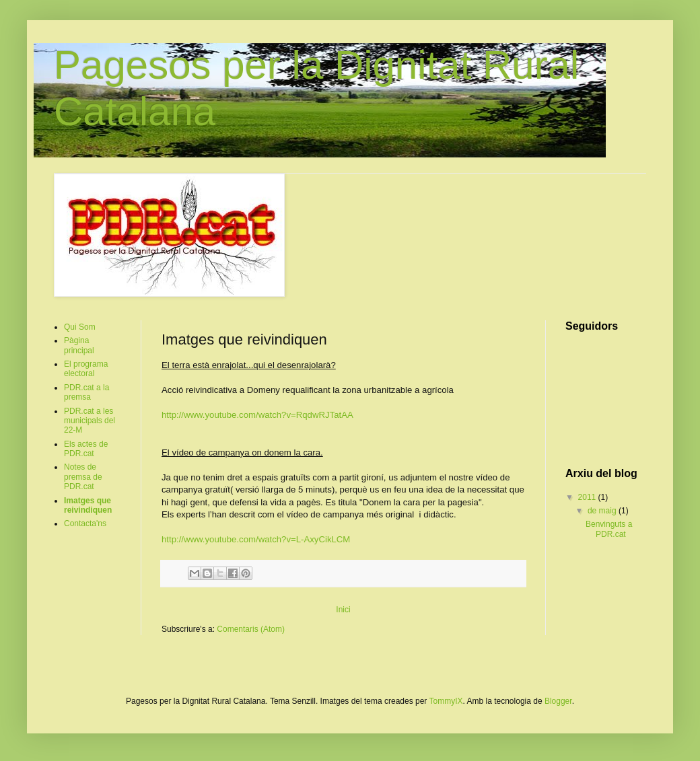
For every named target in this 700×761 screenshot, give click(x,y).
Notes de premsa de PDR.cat (83, 477)
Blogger (558, 701)
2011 (588, 497)
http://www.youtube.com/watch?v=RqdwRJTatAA (257, 415)
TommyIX (446, 701)
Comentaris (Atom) (251, 629)
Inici (343, 610)
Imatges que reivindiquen (88, 505)
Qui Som (80, 327)
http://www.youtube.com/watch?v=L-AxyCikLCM (256, 539)
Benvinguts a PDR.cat (609, 529)
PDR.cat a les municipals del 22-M (90, 421)
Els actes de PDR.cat (86, 449)
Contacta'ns (85, 523)
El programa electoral (86, 369)
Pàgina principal (79, 345)
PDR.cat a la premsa (86, 392)
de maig (603, 511)
